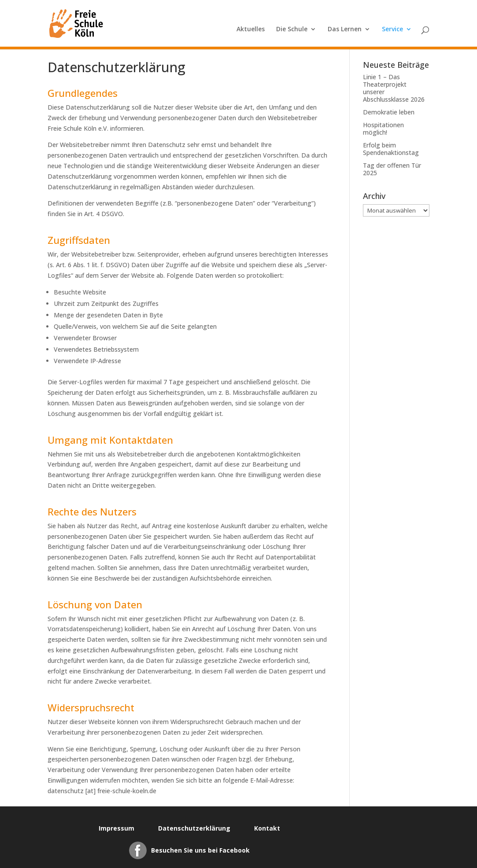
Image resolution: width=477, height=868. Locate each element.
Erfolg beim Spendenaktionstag (391, 149)
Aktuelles (251, 29)
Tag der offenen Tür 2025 (392, 169)
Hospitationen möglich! (383, 129)
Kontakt (267, 828)
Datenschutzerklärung (194, 828)
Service (392, 29)
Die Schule (292, 29)
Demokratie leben (389, 112)
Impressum (116, 828)
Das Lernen (345, 29)
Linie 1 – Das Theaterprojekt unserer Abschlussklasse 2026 (394, 88)
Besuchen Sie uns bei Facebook (200, 850)
